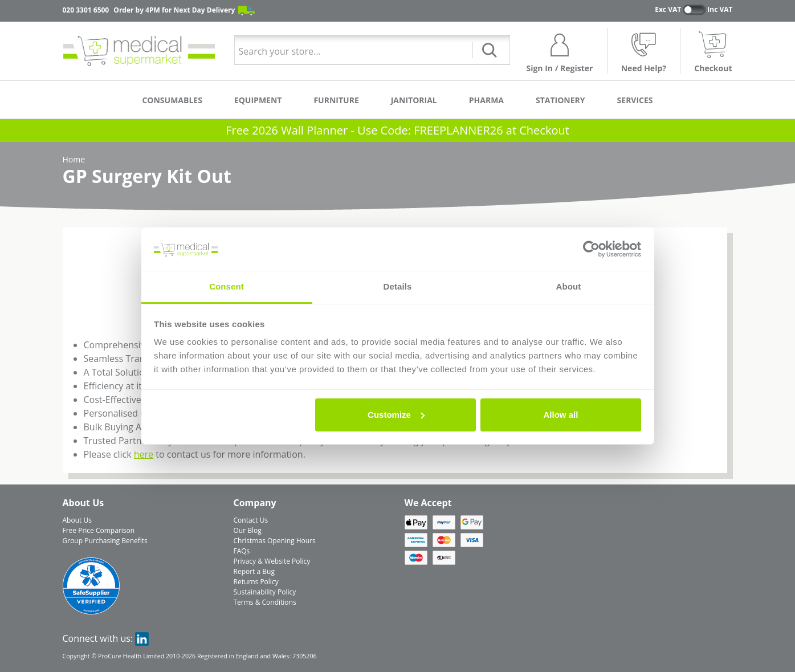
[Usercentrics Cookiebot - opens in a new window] (591, 249)
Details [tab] (398, 286)
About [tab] (569, 286)
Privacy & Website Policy (272, 561)
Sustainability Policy (265, 592)
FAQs (242, 551)
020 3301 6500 (86, 10)
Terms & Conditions (265, 602)
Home (74, 159)
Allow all (561, 415)
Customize (396, 415)
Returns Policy (256, 582)
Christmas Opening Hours (275, 541)
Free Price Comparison (99, 530)
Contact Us (251, 520)
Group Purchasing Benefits (105, 541)
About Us (77, 520)
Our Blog (248, 530)
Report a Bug (254, 571)
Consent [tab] (227, 286)
